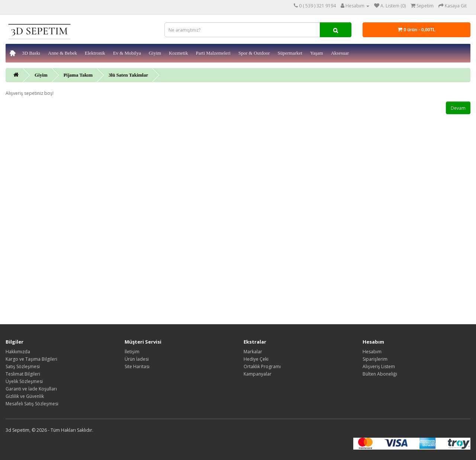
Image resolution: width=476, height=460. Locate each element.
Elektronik (95, 53)
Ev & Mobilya (127, 53)
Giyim (155, 53)
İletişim (132, 352)
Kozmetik (178, 53)
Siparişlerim (375, 359)
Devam (458, 108)
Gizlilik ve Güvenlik (25, 396)
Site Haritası (137, 366)
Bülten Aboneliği (380, 374)
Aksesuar (340, 53)
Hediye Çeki (256, 359)
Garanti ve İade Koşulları (31, 389)
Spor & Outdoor (254, 53)
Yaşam (317, 53)
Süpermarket (290, 53)
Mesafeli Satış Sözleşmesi (32, 404)
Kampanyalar (258, 374)
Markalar (253, 352)
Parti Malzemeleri (213, 53)
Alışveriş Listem (379, 366)
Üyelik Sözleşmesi (24, 381)
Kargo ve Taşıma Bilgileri (31, 359)
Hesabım (372, 352)
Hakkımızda (18, 352)
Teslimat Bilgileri (23, 374)
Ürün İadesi (137, 359)
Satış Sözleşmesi (23, 366)
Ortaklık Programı (262, 366)
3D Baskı (31, 53)
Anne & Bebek (62, 53)
